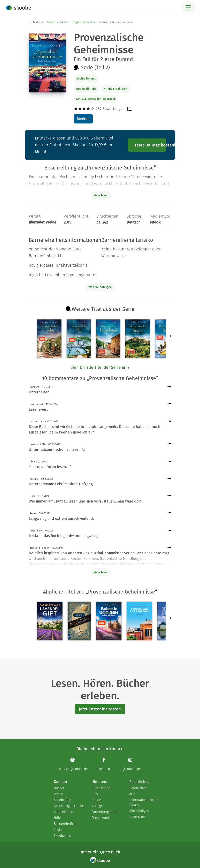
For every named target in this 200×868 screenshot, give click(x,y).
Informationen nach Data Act (144, 802)
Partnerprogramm (104, 812)
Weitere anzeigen (100, 287)
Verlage (97, 806)
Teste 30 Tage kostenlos (150, 145)
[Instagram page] (131, 764)
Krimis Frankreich (115, 89)
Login (58, 830)
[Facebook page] (105, 764)
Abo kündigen (139, 811)
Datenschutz (138, 788)
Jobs (95, 794)
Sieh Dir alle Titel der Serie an (100, 367)
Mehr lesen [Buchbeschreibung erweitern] (101, 195)
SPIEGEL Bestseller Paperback (96, 99)
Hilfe (57, 818)
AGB (132, 794)
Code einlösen (64, 812)
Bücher (64, 22)
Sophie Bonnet (83, 22)
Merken (83, 119)
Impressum (138, 817)
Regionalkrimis (86, 89)
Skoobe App (62, 800)
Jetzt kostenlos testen (100, 709)
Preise (58, 794)
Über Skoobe (101, 788)
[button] (170, 336)
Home (51, 22)
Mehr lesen (101, 572)
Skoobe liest (63, 836)
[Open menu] (188, 7)
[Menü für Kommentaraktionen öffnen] (169, 387)
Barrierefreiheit (65, 824)
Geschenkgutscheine (69, 806)
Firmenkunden (102, 818)
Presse (96, 800)
